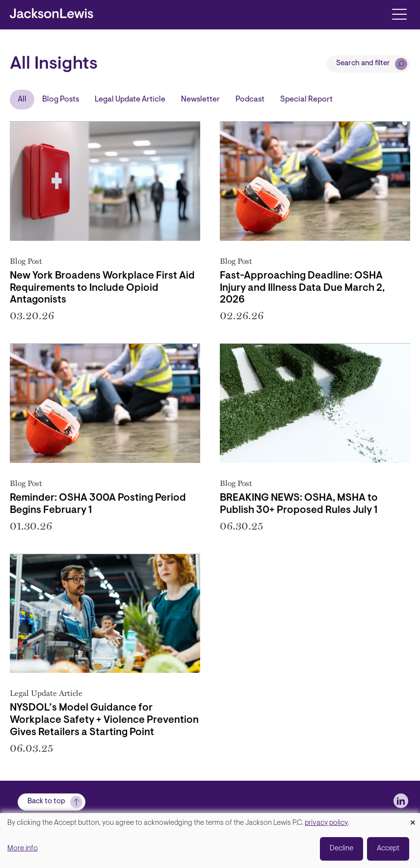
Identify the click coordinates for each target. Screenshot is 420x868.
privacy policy (326, 823)
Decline (341, 849)
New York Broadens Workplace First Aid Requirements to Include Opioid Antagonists (102, 288)
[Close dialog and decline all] (413, 819)
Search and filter (363, 64)
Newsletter (200, 100)
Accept (388, 849)
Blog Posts (61, 100)
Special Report (306, 100)
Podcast (250, 100)
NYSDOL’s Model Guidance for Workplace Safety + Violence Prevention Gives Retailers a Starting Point (104, 720)
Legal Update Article (130, 100)
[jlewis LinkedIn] (401, 801)
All (22, 100)
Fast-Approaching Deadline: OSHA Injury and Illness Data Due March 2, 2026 (302, 288)
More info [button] (23, 849)
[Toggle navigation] (399, 13)
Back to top (46, 802)
